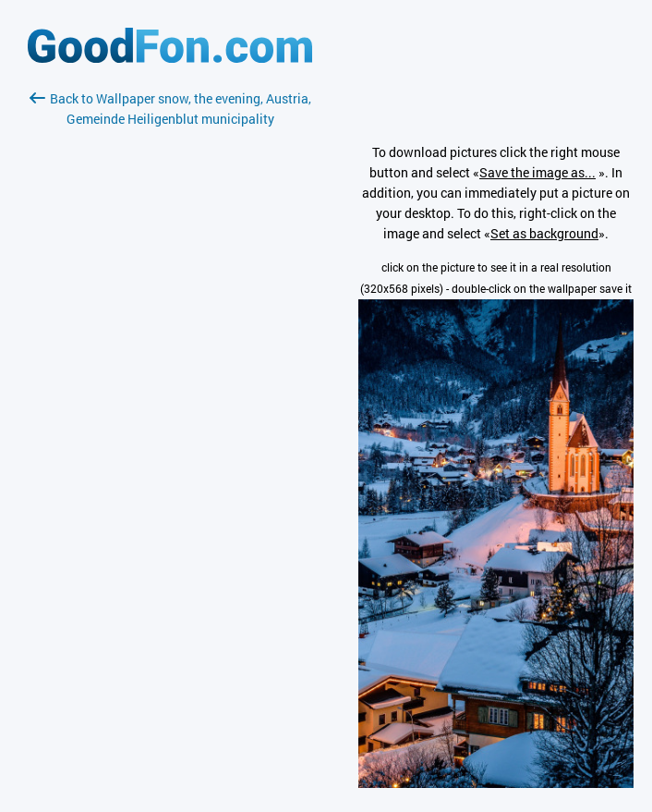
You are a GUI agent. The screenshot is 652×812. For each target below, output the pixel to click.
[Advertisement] (170, 348)
